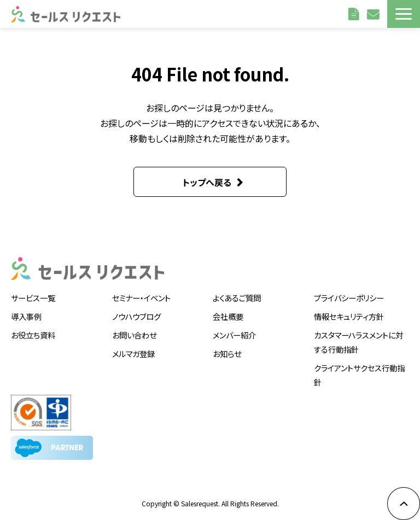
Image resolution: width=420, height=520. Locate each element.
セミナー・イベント (141, 298)
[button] (404, 14)
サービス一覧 (33, 298)
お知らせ (227, 354)
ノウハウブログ (136, 316)
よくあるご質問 (237, 298)
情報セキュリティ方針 (349, 316)
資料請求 (355, 14)
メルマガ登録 (133, 354)
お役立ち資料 (33, 335)
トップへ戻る (207, 182)
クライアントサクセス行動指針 (359, 375)
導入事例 (26, 316)
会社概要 (228, 316)
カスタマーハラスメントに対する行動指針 (358, 342)
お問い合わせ (374, 14)
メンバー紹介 (234, 335)
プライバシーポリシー (349, 298)
